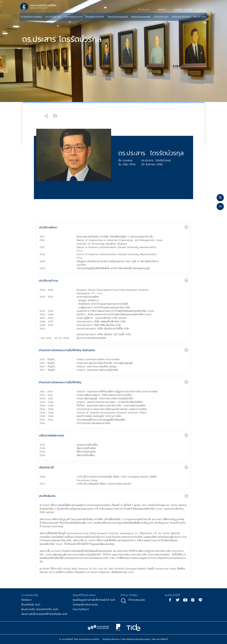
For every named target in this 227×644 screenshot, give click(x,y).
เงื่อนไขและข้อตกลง (111, 639)
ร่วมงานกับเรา (81, 609)
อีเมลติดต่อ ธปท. (31, 604)
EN (204, 10)
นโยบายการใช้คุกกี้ (160, 639)
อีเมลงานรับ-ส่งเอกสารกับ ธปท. (40, 609)
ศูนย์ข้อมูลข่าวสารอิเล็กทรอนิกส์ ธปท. (94, 600)
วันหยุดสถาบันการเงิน (85, 604)
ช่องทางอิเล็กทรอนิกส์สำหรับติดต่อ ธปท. (45, 614)
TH (200, 10)
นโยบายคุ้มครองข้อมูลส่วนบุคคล (136, 639)
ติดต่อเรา (26, 600)
